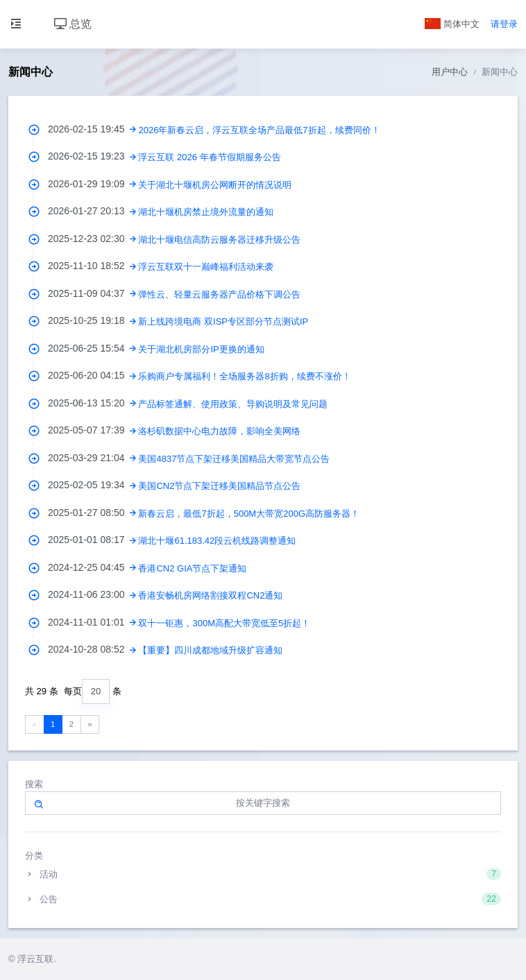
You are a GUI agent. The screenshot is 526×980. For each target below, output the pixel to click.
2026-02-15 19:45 (93, 129)
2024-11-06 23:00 (93, 594)
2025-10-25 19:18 (93, 320)
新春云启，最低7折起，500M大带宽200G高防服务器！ (249, 514)
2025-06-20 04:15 (93, 375)
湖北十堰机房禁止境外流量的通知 (206, 212)
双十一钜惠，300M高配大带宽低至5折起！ (224, 623)
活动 (263, 874)
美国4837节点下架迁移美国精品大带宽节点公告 (234, 459)
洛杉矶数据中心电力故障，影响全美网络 (219, 431)
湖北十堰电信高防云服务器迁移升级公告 (219, 240)
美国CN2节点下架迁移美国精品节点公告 (219, 486)
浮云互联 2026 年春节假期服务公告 (209, 157)
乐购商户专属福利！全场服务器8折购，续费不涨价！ (244, 376)
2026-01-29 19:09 (93, 184)
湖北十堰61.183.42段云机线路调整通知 (217, 541)
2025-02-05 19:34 (93, 485)
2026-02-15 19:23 (93, 156)
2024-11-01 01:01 (93, 622)
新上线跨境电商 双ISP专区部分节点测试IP (223, 321)
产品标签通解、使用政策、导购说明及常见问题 (233, 404)
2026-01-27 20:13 (93, 211)
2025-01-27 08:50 (93, 513)
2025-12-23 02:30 (93, 239)
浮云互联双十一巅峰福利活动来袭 (206, 267)
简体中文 (452, 24)
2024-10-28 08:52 (93, 649)
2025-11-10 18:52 (93, 266)
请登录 (504, 24)
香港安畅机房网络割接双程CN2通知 (210, 595)
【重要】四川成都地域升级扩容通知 (210, 650)
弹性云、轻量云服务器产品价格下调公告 (219, 294)
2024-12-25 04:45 (93, 567)
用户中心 (450, 72)
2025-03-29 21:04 (93, 458)
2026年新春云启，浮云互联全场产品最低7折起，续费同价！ (259, 130)
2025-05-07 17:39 (93, 430)
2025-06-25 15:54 (93, 348)
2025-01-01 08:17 (93, 540)
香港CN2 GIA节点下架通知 (192, 568)
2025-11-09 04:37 (93, 293)
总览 (73, 24)
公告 (263, 899)
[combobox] (96, 692)
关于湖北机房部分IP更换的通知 (201, 349)
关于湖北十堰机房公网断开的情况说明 (215, 185)
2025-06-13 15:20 (93, 403)
